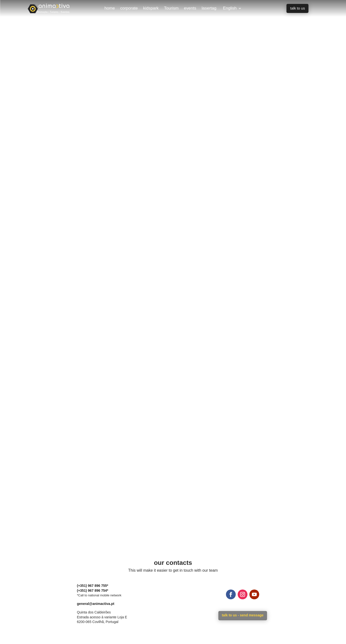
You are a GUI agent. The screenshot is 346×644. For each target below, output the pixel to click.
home (110, 9)
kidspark (151, 9)
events (190, 9)
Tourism (171, 9)
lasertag (209, 9)
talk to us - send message (243, 615)
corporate (129, 9)
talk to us (298, 8)
